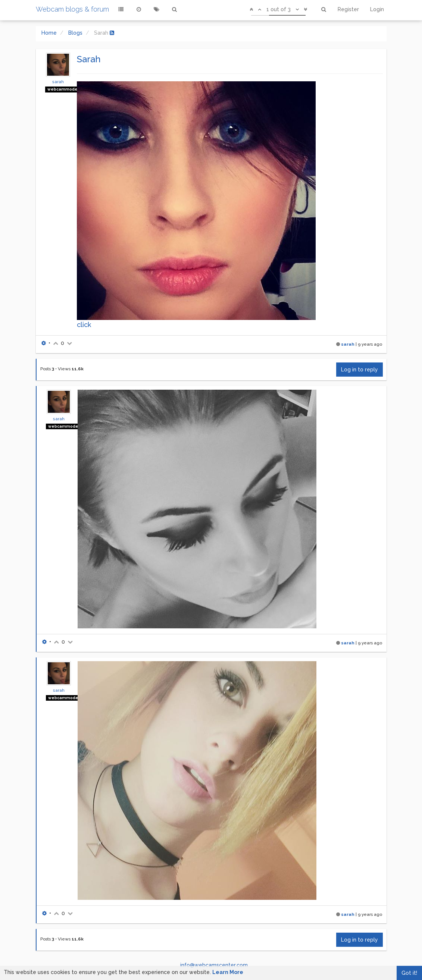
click (84, 325)
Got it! (409, 973)
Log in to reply (360, 370)
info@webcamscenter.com (214, 965)
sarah (58, 82)
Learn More (228, 972)
